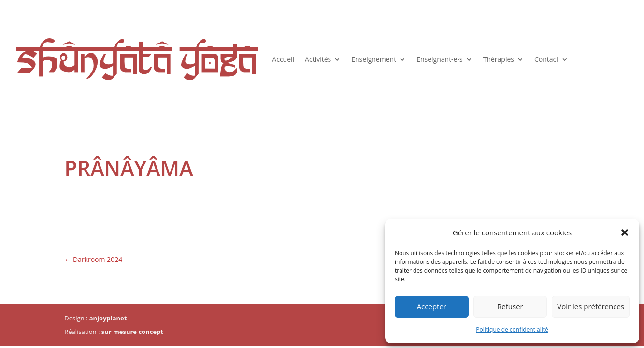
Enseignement (374, 59)
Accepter (432, 306)
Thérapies (499, 59)
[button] (625, 232)
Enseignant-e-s (440, 59)
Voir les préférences (591, 306)
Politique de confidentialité (512, 329)
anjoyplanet (108, 318)
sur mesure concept (132, 332)
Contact (546, 59)
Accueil (283, 59)
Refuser (510, 306)
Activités (318, 59)
